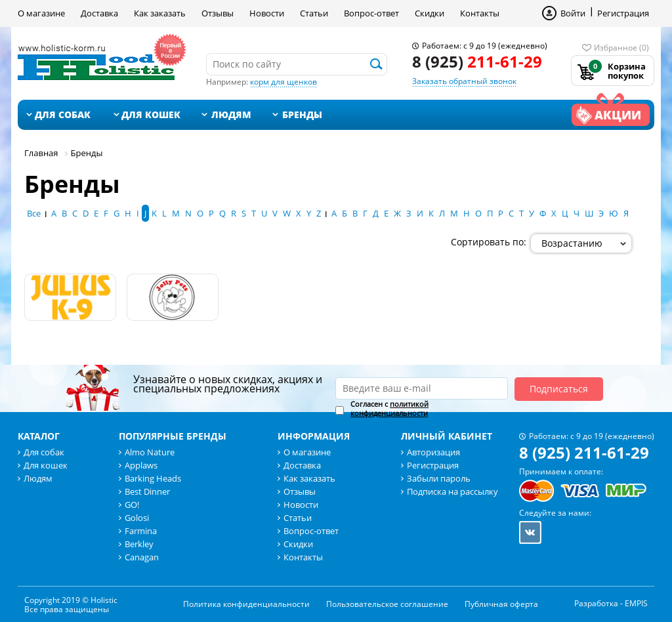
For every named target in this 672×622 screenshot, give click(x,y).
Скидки (430, 13)
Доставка (99, 13)
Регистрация (623, 13)
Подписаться (559, 389)
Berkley (139, 544)
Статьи (314, 13)
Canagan (142, 557)
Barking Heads (153, 478)
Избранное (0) (621, 48)
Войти (573, 13)
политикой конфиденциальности (389, 408)
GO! (132, 505)
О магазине (41, 13)
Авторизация (433, 452)
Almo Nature (150, 452)
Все (34, 213)
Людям (231, 114)
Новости (267, 13)
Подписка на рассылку (452, 491)
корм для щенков (283, 82)
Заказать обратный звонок (464, 81)
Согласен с (389, 409)
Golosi (137, 518)
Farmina (141, 531)
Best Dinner (147, 491)
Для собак (63, 114)
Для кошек (151, 114)
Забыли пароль (439, 478)
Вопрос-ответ (371, 13)
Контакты (480, 13)
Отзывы (218, 13)
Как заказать (160, 13)
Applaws (141, 465)
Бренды (302, 114)
